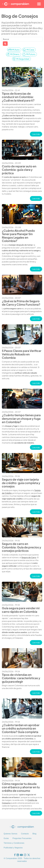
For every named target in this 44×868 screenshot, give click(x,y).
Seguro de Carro (29, 557)
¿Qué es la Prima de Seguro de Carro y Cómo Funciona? (21, 303)
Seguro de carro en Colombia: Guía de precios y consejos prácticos (21, 547)
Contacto (25, 834)
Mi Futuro (31, 54)
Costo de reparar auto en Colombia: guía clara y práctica (19, 170)
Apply (5, 44)
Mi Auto (16, 50)
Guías (6, 838)
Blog (34, 834)
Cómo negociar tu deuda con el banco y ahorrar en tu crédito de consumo (21, 787)
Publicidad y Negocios (13, 848)
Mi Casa (30, 50)
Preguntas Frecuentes (22, 838)
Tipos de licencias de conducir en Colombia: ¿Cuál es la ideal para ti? (18, 97)
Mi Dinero (15, 54)
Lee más (37, 134)
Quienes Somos (10, 834)
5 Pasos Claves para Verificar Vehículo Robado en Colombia (22, 354)
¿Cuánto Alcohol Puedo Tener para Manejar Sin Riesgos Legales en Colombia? (18, 236)
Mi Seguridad (23, 59)
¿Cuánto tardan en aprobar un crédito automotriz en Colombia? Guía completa (21, 728)
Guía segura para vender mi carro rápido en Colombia (21, 610)
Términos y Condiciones (14, 843)
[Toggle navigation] (39, 4)
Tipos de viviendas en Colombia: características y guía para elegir (21, 678)
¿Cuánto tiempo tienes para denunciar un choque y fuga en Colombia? (21, 418)
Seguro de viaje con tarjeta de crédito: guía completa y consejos (21, 483)
